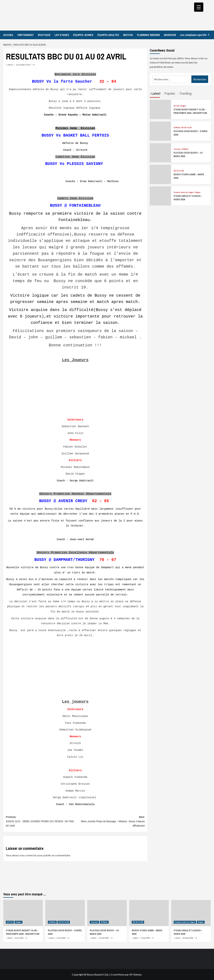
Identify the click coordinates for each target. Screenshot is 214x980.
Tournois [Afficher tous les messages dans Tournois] (177, 149)
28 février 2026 (188, 938)
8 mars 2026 (145, 938)
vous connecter (28, 855)
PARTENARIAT (26, 35)
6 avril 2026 (61, 938)
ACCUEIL (8, 35)
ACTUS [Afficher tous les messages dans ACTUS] (176, 106)
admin (10, 65)
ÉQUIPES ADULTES (108, 35)
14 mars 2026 (104, 938)
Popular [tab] (170, 93)
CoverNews (118, 974)
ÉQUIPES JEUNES (83, 35)
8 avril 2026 (19, 938)
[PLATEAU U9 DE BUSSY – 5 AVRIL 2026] (160, 131)
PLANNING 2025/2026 (148, 35)
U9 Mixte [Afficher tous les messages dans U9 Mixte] (177, 128)
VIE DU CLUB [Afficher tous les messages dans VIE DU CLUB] (186, 128)
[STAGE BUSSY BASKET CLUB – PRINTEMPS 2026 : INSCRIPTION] (160, 109)
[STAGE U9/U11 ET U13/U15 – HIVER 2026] (160, 196)
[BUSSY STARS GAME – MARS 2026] (160, 174)
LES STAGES (62, 35)
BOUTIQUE (44, 35)
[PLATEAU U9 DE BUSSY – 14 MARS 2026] (160, 152)
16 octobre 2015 (23, 65)
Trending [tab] (185, 93)
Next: (110, 821)
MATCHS (128, 35)
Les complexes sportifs (193, 35)
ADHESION (170, 35)
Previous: (41, 821)
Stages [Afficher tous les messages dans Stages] (183, 106)
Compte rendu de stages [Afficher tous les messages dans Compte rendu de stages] (184, 192)
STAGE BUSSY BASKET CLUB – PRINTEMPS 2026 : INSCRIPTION (190, 111)
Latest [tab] (156, 93)
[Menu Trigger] (199, 7)
